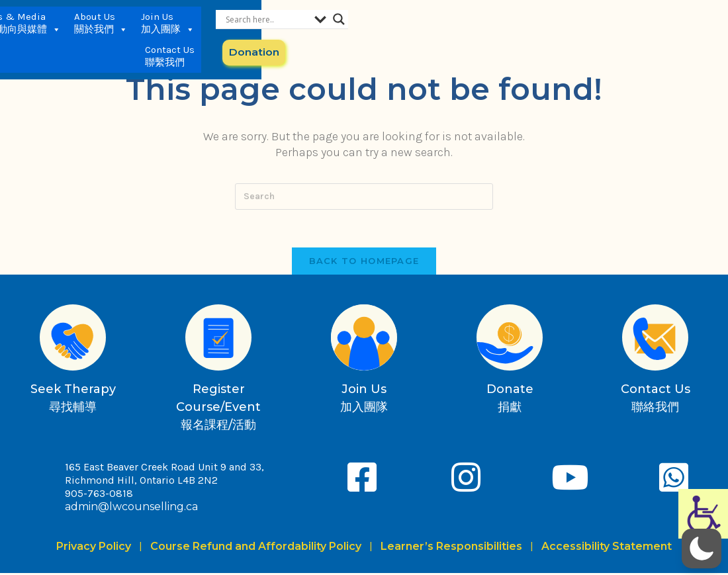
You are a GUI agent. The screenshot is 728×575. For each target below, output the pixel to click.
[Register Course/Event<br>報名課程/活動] (218, 339)
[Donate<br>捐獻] (510, 339)
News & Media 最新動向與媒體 (326, 33)
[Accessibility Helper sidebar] (703, 514)
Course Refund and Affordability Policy (256, 548)
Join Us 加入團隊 (475, 33)
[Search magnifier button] (712, 19)
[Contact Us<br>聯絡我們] (655, 339)
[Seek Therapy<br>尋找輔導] (73, 339)
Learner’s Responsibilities (451, 548)
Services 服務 (251, 33)
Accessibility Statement (607, 548)
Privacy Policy (96, 548)
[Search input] (640, 19)
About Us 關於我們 (408, 33)
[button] (702, 549)
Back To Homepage (364, 263)
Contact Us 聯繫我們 (540, 33)
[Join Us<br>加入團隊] (364, 339)
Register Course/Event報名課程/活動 (218, 409)
